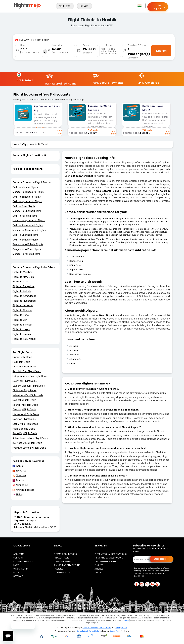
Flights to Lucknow (23, 305)
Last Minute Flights (106, 561)
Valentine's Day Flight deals (28, 395)
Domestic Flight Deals (24, 400)
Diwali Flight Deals (22, 357)
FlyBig (18, 495)
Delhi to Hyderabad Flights (27, 201)
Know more (59, 132)
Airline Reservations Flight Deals (30, 438)
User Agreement (105, 627)
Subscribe (162, 559)
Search (161, 51)
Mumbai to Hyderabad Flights (29, 220)
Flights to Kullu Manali (24, 339)
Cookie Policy (62, 572)
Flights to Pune (21, 315)
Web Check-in (21, 569)
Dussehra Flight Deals (24, 367)
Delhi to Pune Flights (24, 206)
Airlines (99, 569)
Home (16, 144)
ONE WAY (22, 40)
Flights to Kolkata (22, 291)
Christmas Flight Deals (25, 390)
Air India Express (23, 490)
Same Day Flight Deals (25, 433)
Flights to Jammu (22, 334)
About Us (19, 554)
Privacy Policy (62, 558)
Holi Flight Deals (21, 362)
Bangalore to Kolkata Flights (28, 244)
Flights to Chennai (22, 310)
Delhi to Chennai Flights (25, 235)
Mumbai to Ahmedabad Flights (29, 230)
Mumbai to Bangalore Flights (28, 192)
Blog (16, 572)
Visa (84, 6)
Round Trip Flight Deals (25, 405)
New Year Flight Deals (25, 381)
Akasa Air (19, 475)
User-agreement (63, 561)
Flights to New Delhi (23, 277)
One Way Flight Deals (24, 409)
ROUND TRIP (40, 40)
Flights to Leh (20, 320)
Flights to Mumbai (22, 272)
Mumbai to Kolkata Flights (26, 254)
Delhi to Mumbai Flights (25, 187)
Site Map (18, 576)
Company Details (23, 561)
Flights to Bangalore (24, 286)
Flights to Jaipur (21, 329)
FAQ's (16, 565)
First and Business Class (109, 558)
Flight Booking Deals (24, 429)
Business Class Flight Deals (27, 443)
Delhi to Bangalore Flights (27, 197)
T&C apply (93, 130)
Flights (65, 6)
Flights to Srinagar (22, 325)
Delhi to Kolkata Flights (25, 216)
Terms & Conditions (65, 554)
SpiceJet (19, 471)
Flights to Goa (20, 281)
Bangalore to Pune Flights (27, 249)
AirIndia (18, 480)
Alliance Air (20, 485)
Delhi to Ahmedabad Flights (28, 225)
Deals (98, 572)
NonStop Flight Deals (24, 419)
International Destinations (111, 554)
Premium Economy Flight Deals (29, 448)
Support (18, 558)
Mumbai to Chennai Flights (27, 211)
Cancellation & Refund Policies (89, 631)
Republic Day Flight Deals (27, 371)
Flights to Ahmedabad (25, 296)
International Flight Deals (26, 414)
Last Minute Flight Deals (25, 424)
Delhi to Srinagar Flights (26, 240)
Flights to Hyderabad (24, 301)
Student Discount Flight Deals (29, 386)
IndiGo (18, 466)
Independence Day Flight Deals (30, 376)
